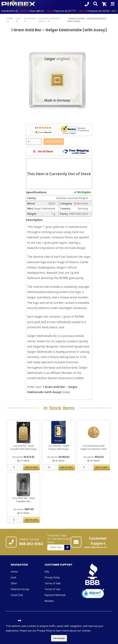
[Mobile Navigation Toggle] (113, 4)
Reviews (49, 601)
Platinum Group (20, 589)
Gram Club (17, 595)
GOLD (18, 18)
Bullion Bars (30, 18)
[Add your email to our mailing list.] (67, 548)
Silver (14, 583)
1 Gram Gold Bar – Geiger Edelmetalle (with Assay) (87, 20)
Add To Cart (32, 468)
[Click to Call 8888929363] (87, 4)
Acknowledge (59, 638)
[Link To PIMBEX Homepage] (19, 4)
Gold (13, 578)
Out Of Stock (54, 141)
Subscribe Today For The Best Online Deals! (59, 542)
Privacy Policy (52, 578)
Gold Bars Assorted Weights (49, 20)
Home (14, 572)
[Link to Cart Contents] (104, 4)
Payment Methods (55, 595)
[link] (93, 594)
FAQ (47, 572)
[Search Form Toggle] (95, 4)
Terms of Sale (53, 583)
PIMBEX (10, 18)
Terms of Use (52, 589)
